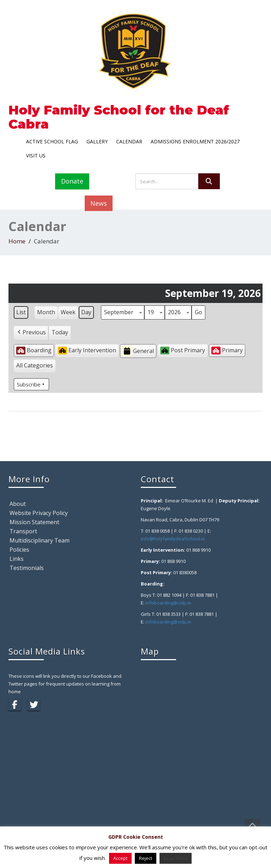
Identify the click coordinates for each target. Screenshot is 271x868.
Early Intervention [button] (87, 350)
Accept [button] (120, 858)
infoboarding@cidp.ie (168, 603)
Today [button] (60, 332)
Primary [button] (227, 350)
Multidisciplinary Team (40, 540)
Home (17, 241)
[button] (31, 333)
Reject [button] (146, 858)
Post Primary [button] (183, 350)
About (18, 504)
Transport (23, 531)
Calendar (129, 141)
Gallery (97, 141)
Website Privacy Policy (39, 513)
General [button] (138, 351)
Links (17, 559)
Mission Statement (34, 522)
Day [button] (86, 312)
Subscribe (31, 384)
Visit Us (36, 156)
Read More (176, 858)
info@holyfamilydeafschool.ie (173, 539)
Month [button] (46, 312)
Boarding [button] (34, 350)
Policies (19, 550)
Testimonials (27, 568)
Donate (72, 181)
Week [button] (68, 312)
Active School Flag (52, 141)
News (99, 203)
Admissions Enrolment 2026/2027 (195, 141)
